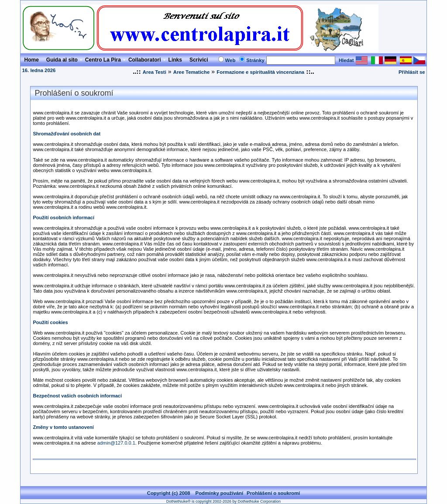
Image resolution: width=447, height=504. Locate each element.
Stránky (255, 60)
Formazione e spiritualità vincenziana (260, 72)
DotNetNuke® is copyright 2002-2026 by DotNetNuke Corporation (223, 501)
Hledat (346, 60)
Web (230, 60)
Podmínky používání (220, 493)
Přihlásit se (412, 72)
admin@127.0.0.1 (116, 443)
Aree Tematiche (192, 72)
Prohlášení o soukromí (273, 493)
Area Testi (155, 72)
